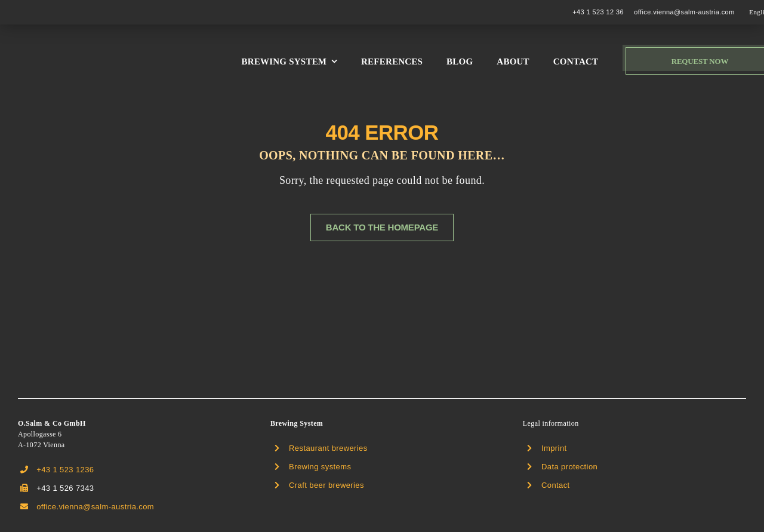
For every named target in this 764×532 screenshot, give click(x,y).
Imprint (554, 448)
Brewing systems (320, 467)
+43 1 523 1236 (65, 470)
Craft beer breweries (326, 485)
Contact (556, 485)
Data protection (569, 467)
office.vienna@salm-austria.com (684, 12)
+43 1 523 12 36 (598, 12)
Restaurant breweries (328, 448)
